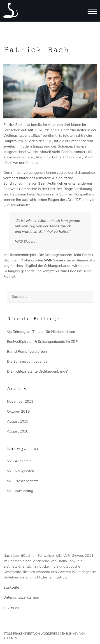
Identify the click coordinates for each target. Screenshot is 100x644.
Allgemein (23, 461)
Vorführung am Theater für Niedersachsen (41, 332)
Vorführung (24, 491)
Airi (76, 634)
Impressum (12, 607)
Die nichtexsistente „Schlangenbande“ (38, 371)
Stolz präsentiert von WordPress (31, 634)
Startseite (11, 588)
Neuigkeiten (24, 471)
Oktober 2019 (18, 411)
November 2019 (20, 402)
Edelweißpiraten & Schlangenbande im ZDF (42, 342)
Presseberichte (27, 481)
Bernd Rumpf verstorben (27, 352)
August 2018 (18, 431)
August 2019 (18, 421)
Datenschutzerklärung (21, 597)
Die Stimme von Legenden (28, 362)
